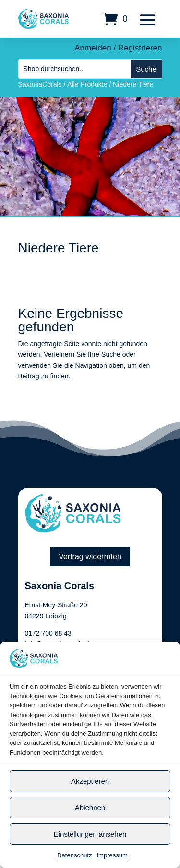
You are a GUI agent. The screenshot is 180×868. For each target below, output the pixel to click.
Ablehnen (90, 808)
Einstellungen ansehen (90, 834)
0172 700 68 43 (48, 633)
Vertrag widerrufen (90, 557)
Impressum (112, 855)
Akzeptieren (90, 781)
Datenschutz (74, 855)
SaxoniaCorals (40, 84)
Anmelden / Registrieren (118, 48)
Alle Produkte (87, 84)
